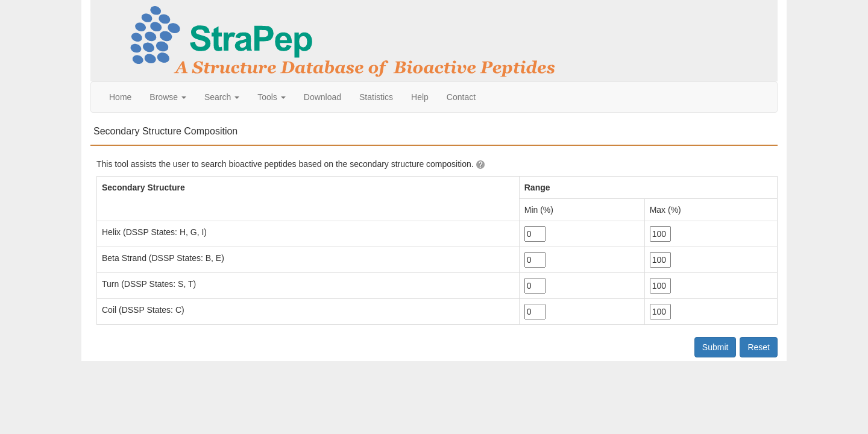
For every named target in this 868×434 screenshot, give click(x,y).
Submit (715, 347)
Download (322, 97)
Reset (759, 347)
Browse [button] (168, 97)
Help (420, 97)
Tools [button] (272, 97)
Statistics (376, 97)
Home (120, 97)
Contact (461, 97)
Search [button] (222, 97)
